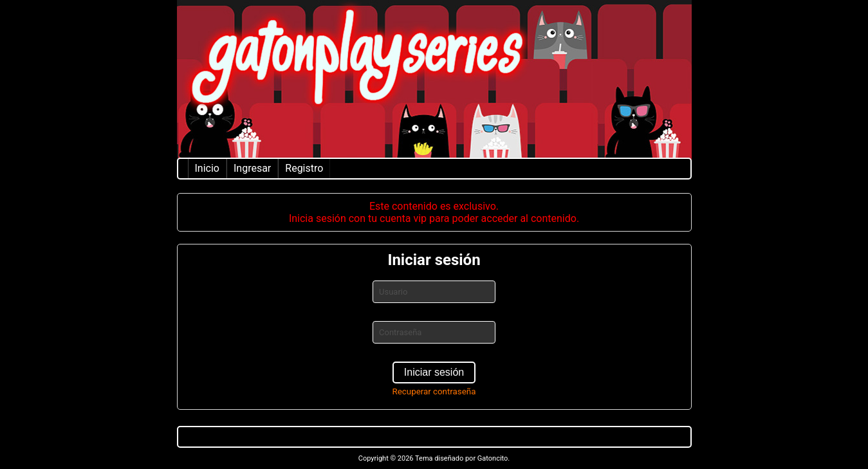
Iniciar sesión (434, 372)
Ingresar (252, 168)
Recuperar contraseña (434, 391)
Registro (304, 168)
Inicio (207, 168)
